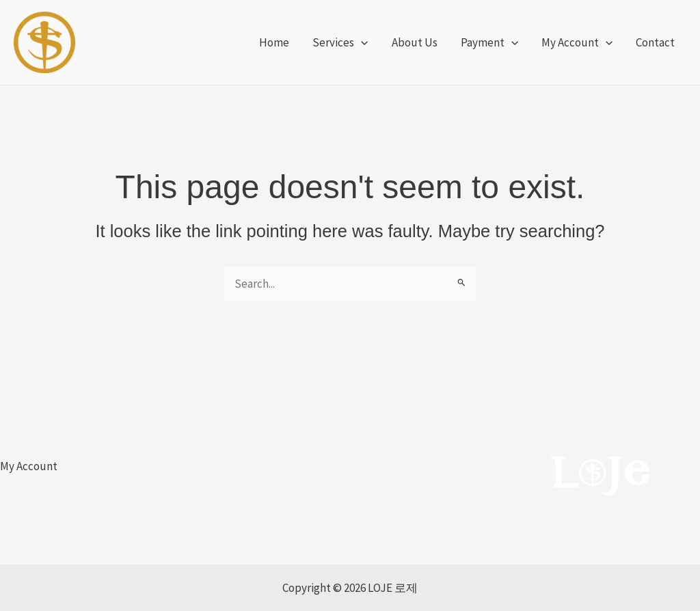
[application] (361, 42)
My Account (29, 466)
